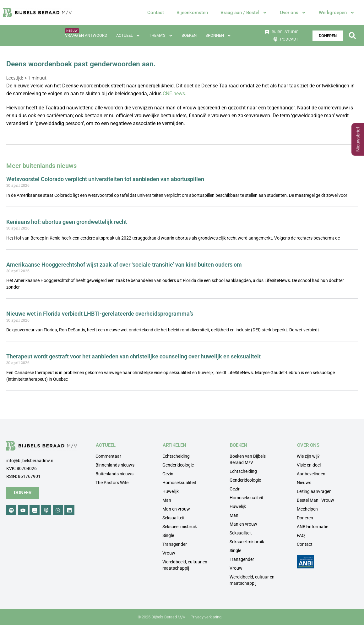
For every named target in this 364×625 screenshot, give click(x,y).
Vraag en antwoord (86, 35)
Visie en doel (309, 465)
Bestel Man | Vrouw (315, 500)
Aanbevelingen (311, 474)
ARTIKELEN (174, 445)
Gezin (168, 474)
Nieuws (304, 483)
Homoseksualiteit (179, 483)
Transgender (175, 544)
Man (167, 500)
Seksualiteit (174, 518)
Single (168, 535)
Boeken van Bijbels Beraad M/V (248, 459)
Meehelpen (307, 509)
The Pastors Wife (112, 483)
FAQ (301, 535)
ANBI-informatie (312, 527)
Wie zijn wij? (308, 456)
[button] (353, 36)
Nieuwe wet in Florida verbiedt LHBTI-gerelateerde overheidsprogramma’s (100, 314)
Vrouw (169, 553)
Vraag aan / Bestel (244, 13)
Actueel (128, 36)
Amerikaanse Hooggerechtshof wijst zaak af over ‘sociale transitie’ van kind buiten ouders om (124, 265)
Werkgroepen (337, 13)
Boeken (189, 35)
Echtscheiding (176, 456)
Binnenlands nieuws (115, 465)
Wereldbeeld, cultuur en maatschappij (185, 565)
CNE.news (174, 94)
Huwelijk (171, 491)
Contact (156, 13)
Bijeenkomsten (192, 13)
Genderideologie (178, 465)
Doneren (305, 518)
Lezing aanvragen (314, 491)
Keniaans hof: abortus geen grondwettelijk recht (67, 222)
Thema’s (161, 36)
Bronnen (218, 36)
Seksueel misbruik (180, 527)
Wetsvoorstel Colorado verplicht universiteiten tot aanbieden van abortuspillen (105, 179)
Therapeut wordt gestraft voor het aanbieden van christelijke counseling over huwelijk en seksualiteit (133, 356)
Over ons (293, 13)
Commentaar (108, 456)
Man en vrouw (176, 509)
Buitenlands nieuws (114, 474)
